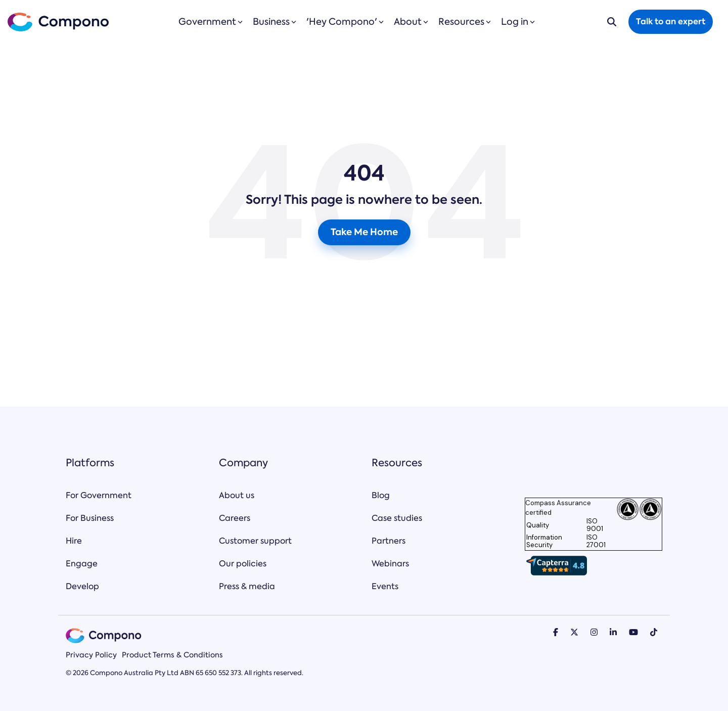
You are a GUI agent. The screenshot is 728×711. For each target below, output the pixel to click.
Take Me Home (364, 232)
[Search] (612, 22)
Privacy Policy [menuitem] (91, 655)
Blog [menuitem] (381, 495)
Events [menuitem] (385, 586)
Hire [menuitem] (74, 541)
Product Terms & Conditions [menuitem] (172, 655)
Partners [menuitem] (389, 541)
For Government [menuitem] (99, 495)
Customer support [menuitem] (255, 541)
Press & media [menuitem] (247, 586)
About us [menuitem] (237, 495)
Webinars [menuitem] (390, 564)
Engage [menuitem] (82, 564)
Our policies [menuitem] (243, 564)
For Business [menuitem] (90, 518)
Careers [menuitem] (235, 518)
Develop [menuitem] (82, 586)
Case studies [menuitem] (397, 518)
